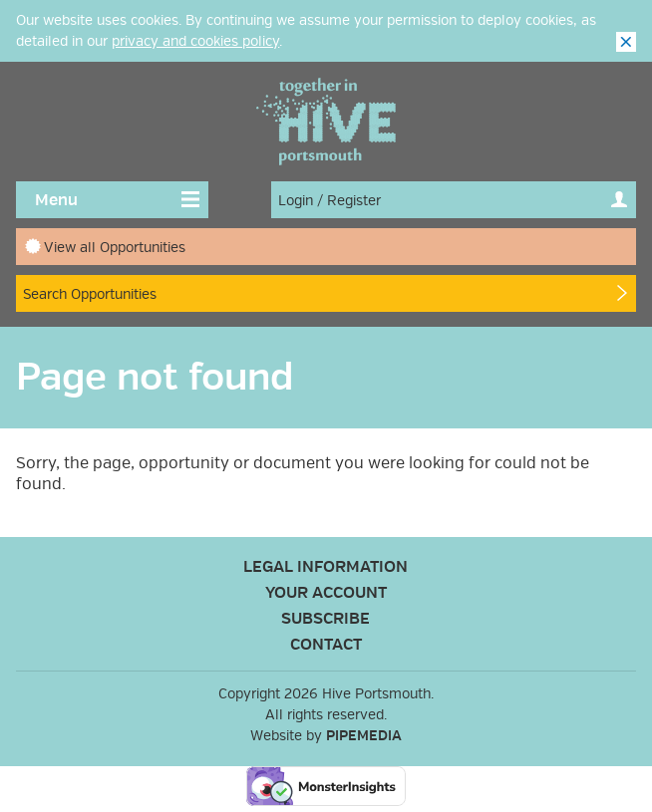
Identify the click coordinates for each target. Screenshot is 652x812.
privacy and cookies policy (195, 41)
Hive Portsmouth (326, 122)
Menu (56, 200)
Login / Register (329, 201)
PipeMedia (364, 736)
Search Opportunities (90, 294)
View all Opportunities (115, 248)
